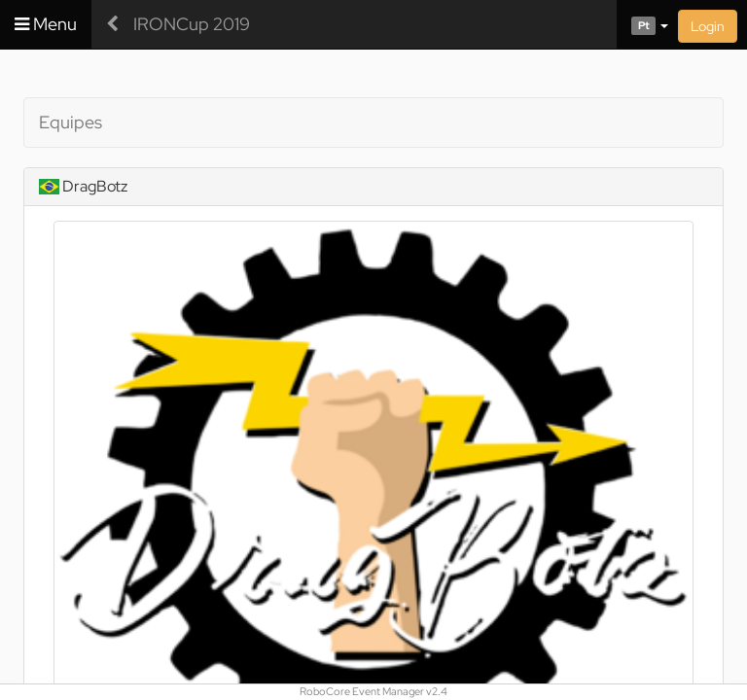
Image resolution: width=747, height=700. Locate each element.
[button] (642, 24)
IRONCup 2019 (192, 24)
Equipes (71, 122)
